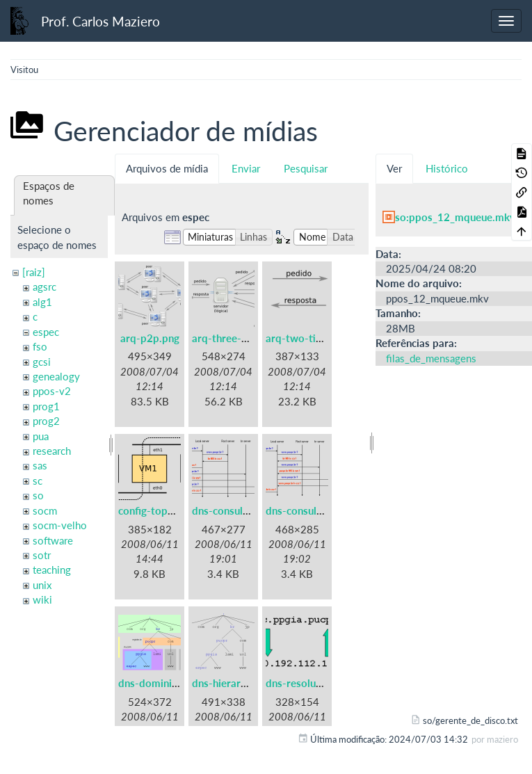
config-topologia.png (168, 510)
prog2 (46, 421)
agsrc (45, 287)
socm (45, 510)
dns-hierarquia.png (236, 683)
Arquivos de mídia (167, 168)
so (38, 495)
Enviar (246, 168)
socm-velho (60, 525)
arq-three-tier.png (235, 338)
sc (38, 481)
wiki (42, 599)
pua (41, 436)
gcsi (42, 362)
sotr (42, 555)
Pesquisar (306, 168)
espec (46, 332)
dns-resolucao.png (309, 683)
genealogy (56, 376)
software (53, 540)
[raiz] (34, 272)
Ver (394, 168)
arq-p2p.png (150, 338)
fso (40, 346)
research (52, 451)
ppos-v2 (52, 391)
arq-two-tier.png (305, 338)
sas (40, 465)
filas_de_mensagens (431, 358)
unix (42, 585)
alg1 (42, 302)
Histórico (447, 168)
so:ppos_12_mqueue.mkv (455, 217)
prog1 (46, 406)
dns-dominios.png (161, 683)
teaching (52, 570)
